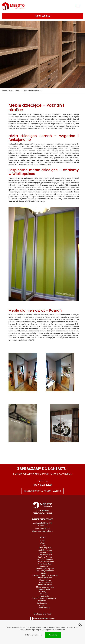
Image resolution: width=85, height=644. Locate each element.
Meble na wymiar (45, 585)
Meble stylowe (45, 580)
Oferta (18, 91)
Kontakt (42, 605)
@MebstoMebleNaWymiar (44, 618)
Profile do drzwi (44, 589)
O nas (42, 541)
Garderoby (44, 566)
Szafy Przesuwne (45, 550)
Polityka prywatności (34, 635)
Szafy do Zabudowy (45, 559)
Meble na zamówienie (45, 587)
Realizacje (42, 601)
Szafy (44, 545)
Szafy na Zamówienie (45, 562)
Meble (24, 91)
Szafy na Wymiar (45, 557)
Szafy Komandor (45, 552)
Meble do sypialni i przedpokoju (45, 575)
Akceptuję (53, 635)
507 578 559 (42, 485)
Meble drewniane (45, 578)
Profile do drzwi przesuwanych (44, 598)
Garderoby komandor (45, 571)
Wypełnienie (44, 596)
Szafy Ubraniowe (45, 555)
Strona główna (8, 91)
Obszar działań (44, 608)
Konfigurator (42, 603)
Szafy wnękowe (45, 548)
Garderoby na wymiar (45, 569)
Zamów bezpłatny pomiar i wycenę (43, 491)
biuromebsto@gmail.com (42, 531)
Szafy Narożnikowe (45, 564)
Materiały (42, 592)
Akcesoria (44, 594)
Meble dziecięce (45, 582)
